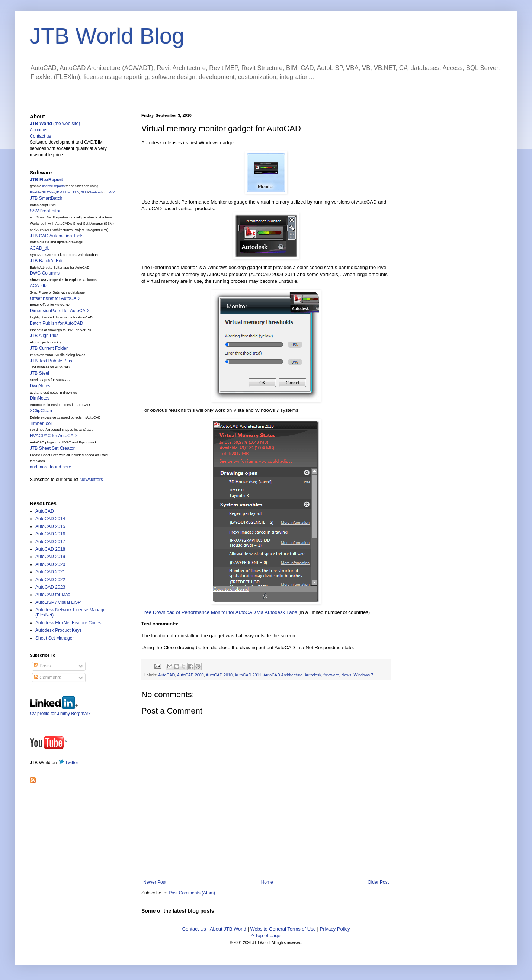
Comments (47, 678)
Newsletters (91, 480)
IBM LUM (63, 192)
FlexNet (36, 192)
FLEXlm (49, 192)
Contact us (40, 136)
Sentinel (95, 192)
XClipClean (41, 411)
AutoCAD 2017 (50, 542)
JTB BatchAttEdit (47, 261)
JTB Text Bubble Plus (51, 361)
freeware (331, 675)
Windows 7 (363, 675)
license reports (53, 186)
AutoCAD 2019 (50, 557)
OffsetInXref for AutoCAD (55, 298)
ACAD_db (40, 248)
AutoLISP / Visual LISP (58, 602)
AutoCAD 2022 (50, 580)
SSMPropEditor (45, 211)
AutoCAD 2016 (50, 534)
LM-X (110, 192)
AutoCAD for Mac (53, 595)
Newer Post (155, 882)
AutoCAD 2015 (50, 526)
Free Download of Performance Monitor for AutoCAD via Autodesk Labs (219, 612)
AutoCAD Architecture (283, 675)
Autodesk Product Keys (59, 630)
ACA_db (38, 286)
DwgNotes (40, 386)
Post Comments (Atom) (192, 893)
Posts (42, 666)
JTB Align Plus (44, 336)
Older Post (378, 882)
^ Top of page (266, 936)
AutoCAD (166, 675)
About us (39, 130)
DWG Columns (45, 273)
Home (267, 882)
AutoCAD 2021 (50, 572)
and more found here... (52, 467)
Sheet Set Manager (55, 638)
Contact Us (194, 929)
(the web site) (55, 124)
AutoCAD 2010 (219, 675)
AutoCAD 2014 (50, 519)
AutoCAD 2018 (50, 549)
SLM (84, 192)
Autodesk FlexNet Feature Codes (68, 623)
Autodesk (313, 675)
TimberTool (41, 423)
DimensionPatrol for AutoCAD (59, 311)
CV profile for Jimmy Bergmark (60, 711)
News (346, 675)
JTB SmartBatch (46, 198)
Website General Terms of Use (283, 929)
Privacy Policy (335, 929)
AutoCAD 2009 (190, 675)
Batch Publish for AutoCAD (56, 323)
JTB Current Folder (49, 348)
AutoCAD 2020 (50, 564)
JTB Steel (39, 373)
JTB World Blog (107, 36)
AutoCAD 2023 (50, 587)
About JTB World (228, 929)
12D (76, 192)
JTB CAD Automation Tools (57, 236)
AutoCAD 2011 (248, 675)
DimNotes (40, 398)
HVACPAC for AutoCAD (53, 436)
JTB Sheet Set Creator (52, 448)
